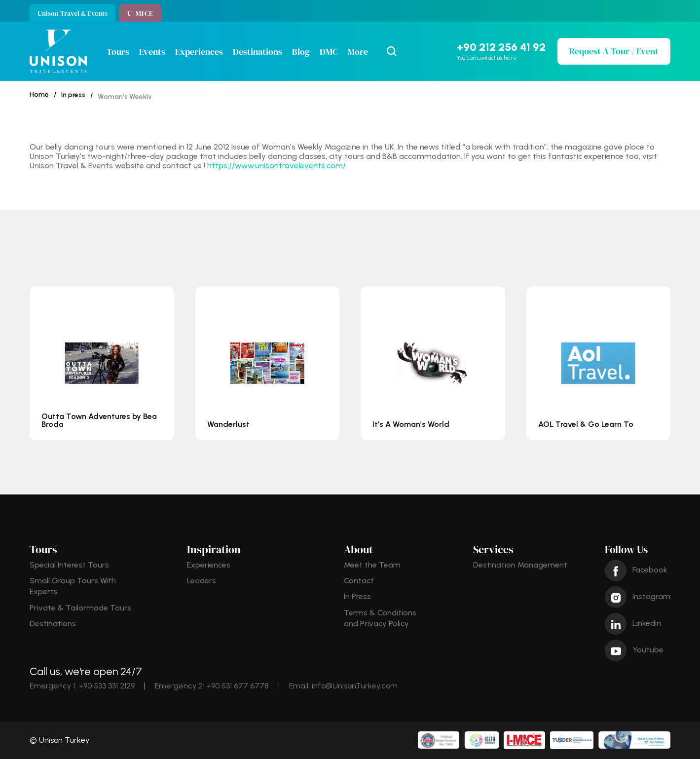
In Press (357, 596)
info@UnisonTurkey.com (355, 686)
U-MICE (140, 13)
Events (152, 52)
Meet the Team (372, 565)
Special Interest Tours (69, 565)
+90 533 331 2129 (107, 686)
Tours (118, 52)
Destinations (258, 52)
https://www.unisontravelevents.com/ (276, 166)
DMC (329, 52)
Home (39, 95)
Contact (359, 581)
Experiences (199, 52)
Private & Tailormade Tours (80, 608)
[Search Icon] (392, 51)
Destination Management (520, 565)
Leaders (202, 581)
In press (73, 97)
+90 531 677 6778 (238, 686)
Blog (301, 52)
